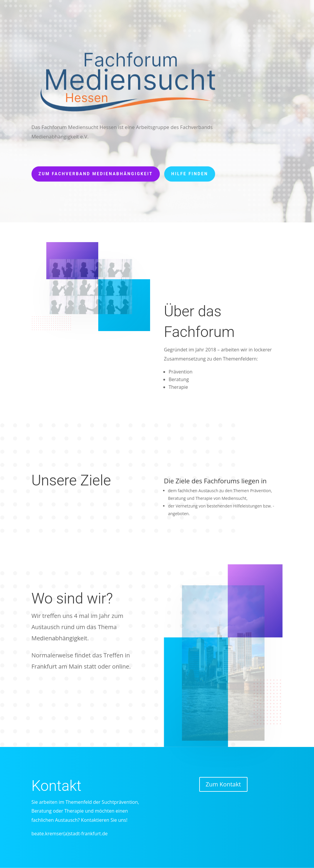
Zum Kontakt (223, 784)
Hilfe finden (190, 172)
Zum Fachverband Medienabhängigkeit (96, 172)
